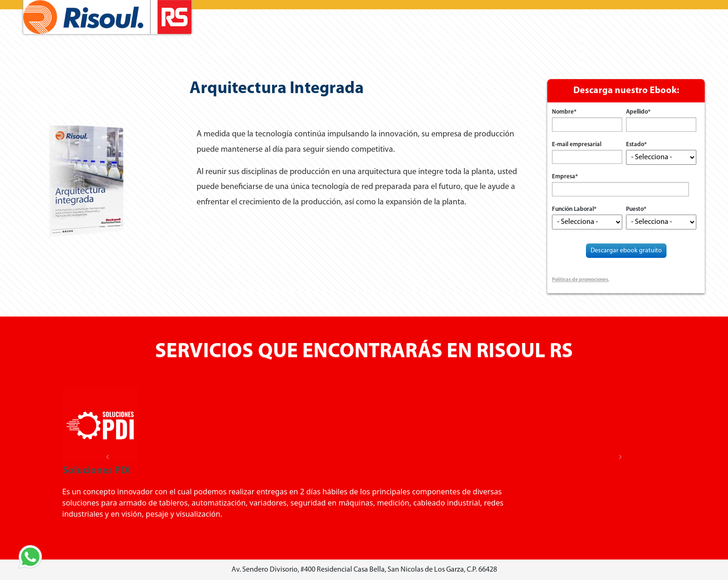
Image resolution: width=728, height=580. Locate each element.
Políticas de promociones (580, 280)
